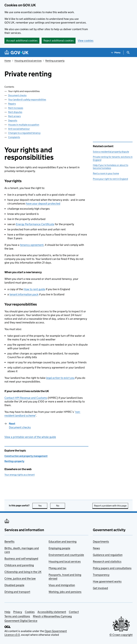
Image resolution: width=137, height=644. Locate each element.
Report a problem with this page (110, 506)
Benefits (9, 542)
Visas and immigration (62, 585)
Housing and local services (28, 61)
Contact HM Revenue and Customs (26, 398)
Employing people (59, 548)
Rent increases (16, 108)
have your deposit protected (43, 204)
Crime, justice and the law (20, 578)
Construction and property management (26, 456)
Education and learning (63, 542)
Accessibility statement (52, 612)
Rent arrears (14, 116)
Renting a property (55, 61)
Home (8, 61)
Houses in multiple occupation (24, 125)
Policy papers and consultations (112, 568)
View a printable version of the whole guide (30, 437)
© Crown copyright (121, 635)
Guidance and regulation (108, 555)
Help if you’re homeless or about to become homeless (111, 167)
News (96, 548)
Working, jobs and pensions (65, 592)
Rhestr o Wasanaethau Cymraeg (52, 616)
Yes (43, 506)
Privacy (18, 612)
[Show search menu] (128, 53)
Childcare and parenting (19, 565)
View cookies (86, 41)
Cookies (30, 612)
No (61, 506)
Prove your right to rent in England (110, 179)
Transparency (101, 575)
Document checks (17, 95)
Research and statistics (107, 561)
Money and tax (57, 568)
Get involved (100, 588)
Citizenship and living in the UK (23, 572)
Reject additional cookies (59, 41)
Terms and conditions (17, 616)
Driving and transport (17, 592)
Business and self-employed (21, 559)
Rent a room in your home (106, 173)
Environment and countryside (66, 555)
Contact (74, 612)
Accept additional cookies (22, 41)
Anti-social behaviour (19, 129)
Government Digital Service (21, 621)
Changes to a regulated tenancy (24, 133)
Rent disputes (15, 112)
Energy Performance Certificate (35, 224)
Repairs (12, 104)
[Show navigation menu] (116, 53)
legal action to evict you (60, 378)
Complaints (14, 137)
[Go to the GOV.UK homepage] (16, 53)
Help (7, 612)
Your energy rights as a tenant (20, 475)
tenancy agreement (32, 245)
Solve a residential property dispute (111, 152)
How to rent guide (34, 289)
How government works (107, 581)
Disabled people (14, 585)
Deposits (13, 120)
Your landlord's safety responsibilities (27, 100)
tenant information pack (24, 294)
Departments (101, 542)
